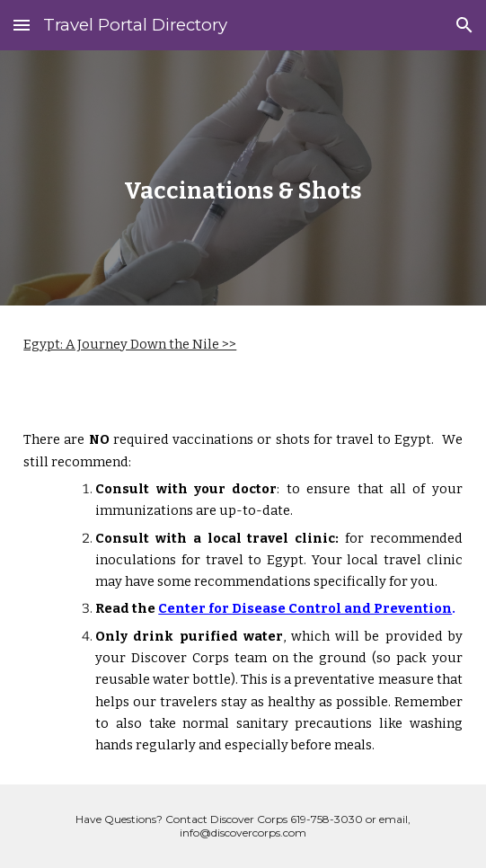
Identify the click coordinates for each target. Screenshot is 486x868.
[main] (243, 177)
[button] (22, 25)
